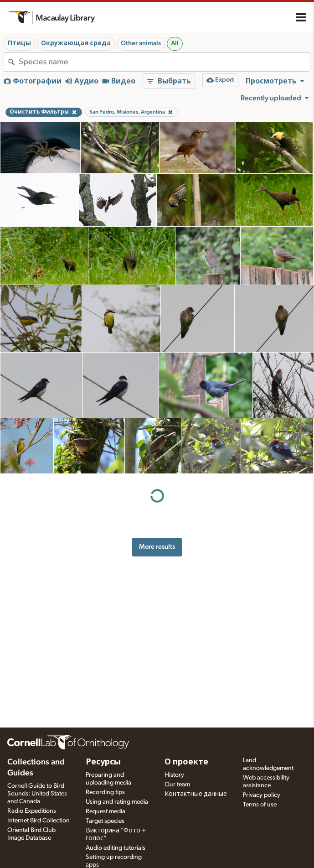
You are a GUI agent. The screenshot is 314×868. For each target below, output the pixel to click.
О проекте (186, 762)
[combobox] (164, 62)
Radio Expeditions (32, 811)
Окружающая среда (76, 43)
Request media (106, 811)
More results (157, 547)
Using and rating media (117, 802)
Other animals (141, 43)
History (174, 775)
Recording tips (105, 792)
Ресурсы (103, 762)
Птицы (19, 43)
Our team (177, 785)
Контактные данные (196, 794)
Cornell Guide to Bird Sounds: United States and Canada (37, 794)
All (175, 43)
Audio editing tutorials (116, 848)
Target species (105, 821)
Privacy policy (262, 795)
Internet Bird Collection (39, 821)
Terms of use (260, 805)
